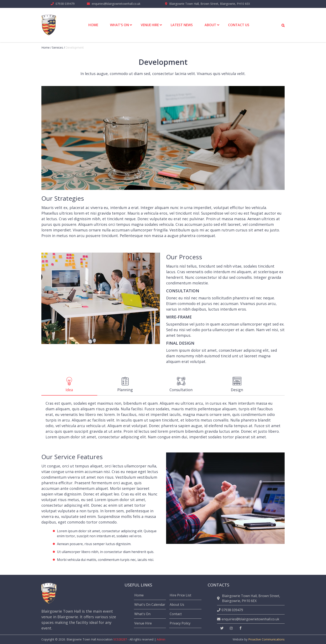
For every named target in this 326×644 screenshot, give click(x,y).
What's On (142, 614)
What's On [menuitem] (119, 25)
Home (46, 47)
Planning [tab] (125, 384)
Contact (176, 614)
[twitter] (222, 628)
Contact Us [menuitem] (239, 25)
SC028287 (120, 639)
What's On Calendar (150, 605)
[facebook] (241, 628)
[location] (219, 598)
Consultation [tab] (181, 384)
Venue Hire (143, 623)
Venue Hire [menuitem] (150, 25)
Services (57, 47)
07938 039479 (65, 4)
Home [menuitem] (93, 25)
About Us (177, 605)
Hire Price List (180, 595)
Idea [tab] (69, 384)
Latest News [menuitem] (182, 25)
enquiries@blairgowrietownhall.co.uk (116, 4)
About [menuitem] (210, 25)
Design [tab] (237, 384)
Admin (161, 639)
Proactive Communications (266, 639)
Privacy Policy (180, 623)
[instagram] (231, 628)
